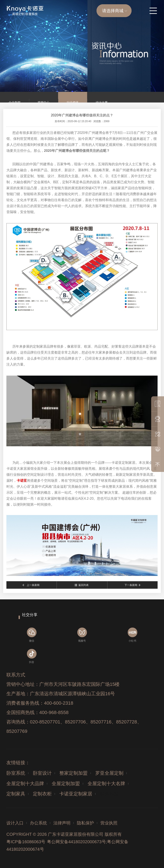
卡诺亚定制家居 (76, 794)
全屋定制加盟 (66, 784)
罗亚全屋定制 (109, 773)
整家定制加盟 (73, 773)
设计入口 (15, 823)
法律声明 (62, 823)
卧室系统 (16, 773)
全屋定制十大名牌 (106, 784)
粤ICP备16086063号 (26, 842)
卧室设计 (42, 773)
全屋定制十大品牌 (25, 784)
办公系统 (38, 823)
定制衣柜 (42, 794)
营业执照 (109, 823)
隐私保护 (85, 823)
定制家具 (16, 794)
